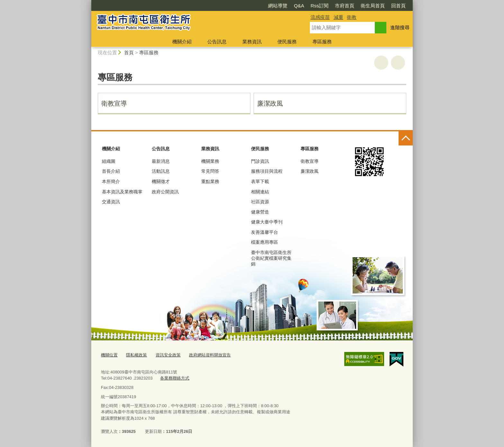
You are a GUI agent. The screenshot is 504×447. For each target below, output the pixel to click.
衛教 (352, 17)
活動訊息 (161, 171)
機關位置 (109, 355)
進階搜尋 (400, 27)
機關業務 (210, 161)
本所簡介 (111, 181)
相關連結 (260, 192)
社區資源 (260, 202)
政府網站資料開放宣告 (210, 355)
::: (89, 3)
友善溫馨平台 (265, 232)
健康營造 (260, 212)
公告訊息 (217, 42)
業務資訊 (252, 42)
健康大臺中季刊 (267, 222)
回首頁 (398, 6)
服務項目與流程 (267, 171)
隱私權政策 (136, 355)
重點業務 (210, 181)
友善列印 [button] (381, 63)
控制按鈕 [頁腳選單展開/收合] (406, 138)
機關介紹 (182, 42)
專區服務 (322, 42)
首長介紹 (111, 171)
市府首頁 (345, 6)
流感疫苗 (320, 17)
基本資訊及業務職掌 (122, 192)
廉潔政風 (270, 103)
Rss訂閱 (319, 6)
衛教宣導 (114, 103)
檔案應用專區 (265, 242)
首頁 (129, 53)
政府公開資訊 (165, 192)
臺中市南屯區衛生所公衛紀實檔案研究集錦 (271, 258)
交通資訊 (111, 202)
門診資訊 (260, 161)
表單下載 (260, 181)
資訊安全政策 (168, 355)
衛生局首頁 (373, 6)
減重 (338, 17)
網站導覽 (278, 6)
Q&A (299, 6)
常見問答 (210, 171)
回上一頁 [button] (398, 63)
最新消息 (161, 161)
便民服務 (287, 42)
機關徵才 (161, 181)
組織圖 (109, 161)
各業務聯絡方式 (175, 378)
